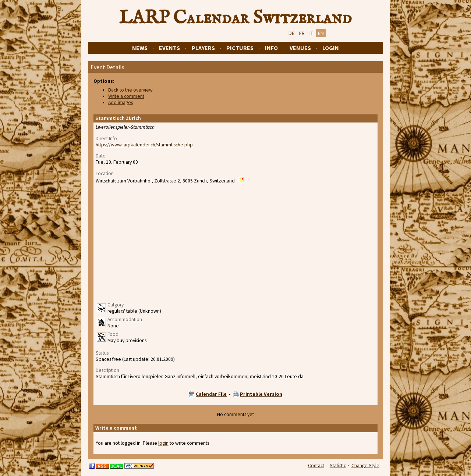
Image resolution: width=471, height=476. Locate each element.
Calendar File (211, 394)
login (163, 443)
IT (311, 33)
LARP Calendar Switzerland (235, 18)
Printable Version (261, 394)
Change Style (365, 466)
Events (169, 48)
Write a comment (126, 96)
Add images (121, 102)
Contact (316, 466)
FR (302, 33)
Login (331, 48)
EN (321, 33)
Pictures (240, 48)
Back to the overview (130, 90)
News (140, 48)
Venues (300, 48)
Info (271, 48)
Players (203, 48)
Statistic (338, 466)
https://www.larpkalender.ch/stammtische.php (144, 145)
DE (291, 33)
